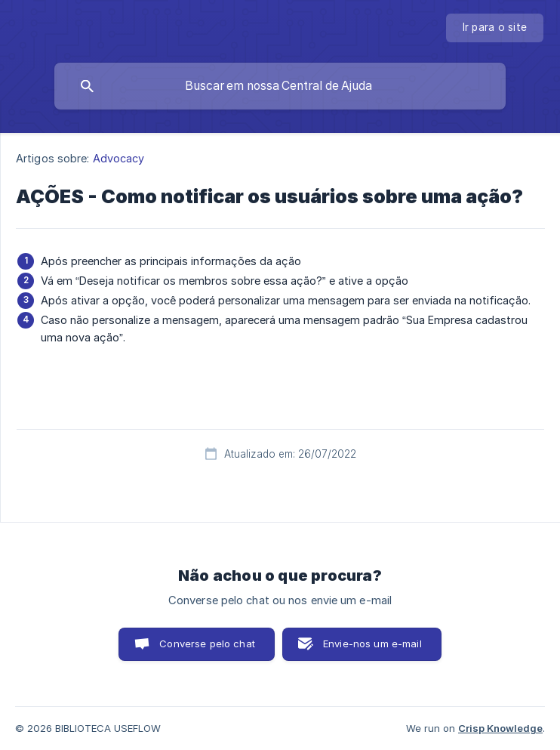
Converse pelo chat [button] (207, 644)
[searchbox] (280, 86)
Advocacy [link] (119, 158)
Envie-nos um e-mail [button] (372, 644)
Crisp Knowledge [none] (500, 728)
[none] (495, 28)
